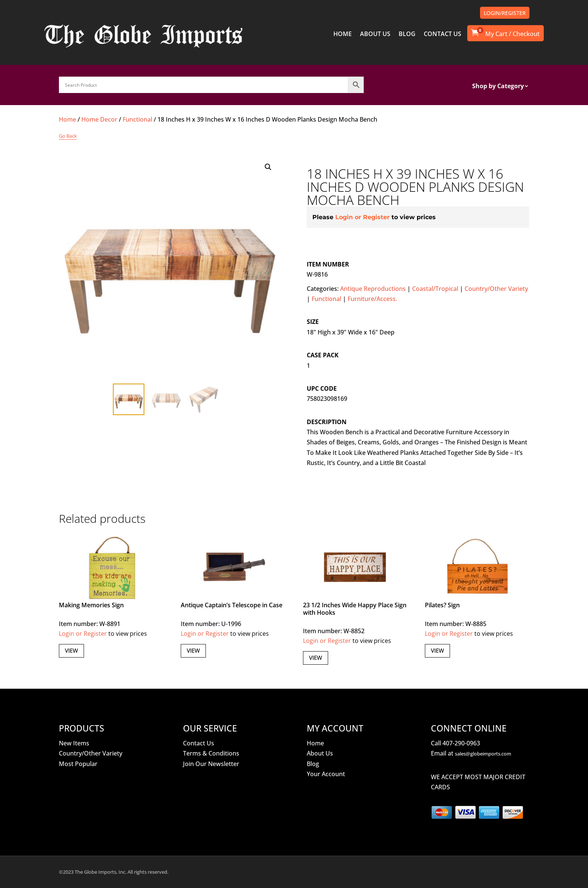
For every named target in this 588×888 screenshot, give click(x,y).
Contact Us (199, 743)
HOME (343, 35)
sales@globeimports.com (483, 754)
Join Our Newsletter (211, 764)
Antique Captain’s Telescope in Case (232, 605)
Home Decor (99, 119)
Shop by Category (498, 87)
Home (67, 119)
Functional (137, 119)
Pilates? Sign (442, 605)
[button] (268, 167)
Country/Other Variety (496, 289)
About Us (320, 753)
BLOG (407, 35)
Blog (313, 764)
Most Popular (78, 764)
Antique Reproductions (373, 289)
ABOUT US (375, 35)
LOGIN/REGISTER (505, 13)
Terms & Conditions (211, 753)
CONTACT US (442, 35)
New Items (74, 743)
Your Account (326, 774)
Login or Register (362, 217)
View (71, 650)
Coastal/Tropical (435, 289)
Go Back (68, 136)
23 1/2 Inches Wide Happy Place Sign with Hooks (355, 609)
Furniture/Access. (372, 299)
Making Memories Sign (91, 605)
